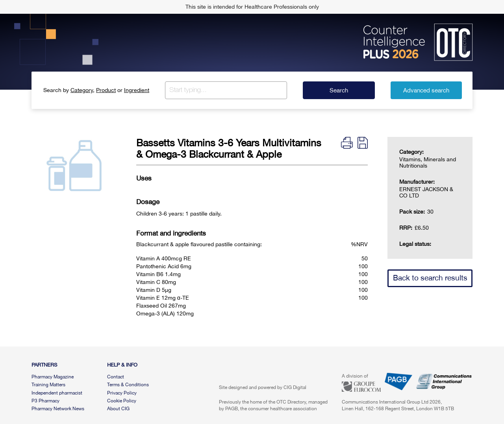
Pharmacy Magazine (53, 377)
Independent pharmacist (57, 393)
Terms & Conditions (128, 385)
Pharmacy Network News (58, 409)
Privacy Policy (122, 393)
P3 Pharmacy (45, 401)
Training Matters (48, 385)
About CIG (118, 409)
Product (106, 90)
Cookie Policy (122, 401)
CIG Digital (295, 387)
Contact (116, 377)
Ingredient (137, 90)
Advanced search (426, 90)
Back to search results (430, 278)
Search (339, 90)
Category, (82, 90)
